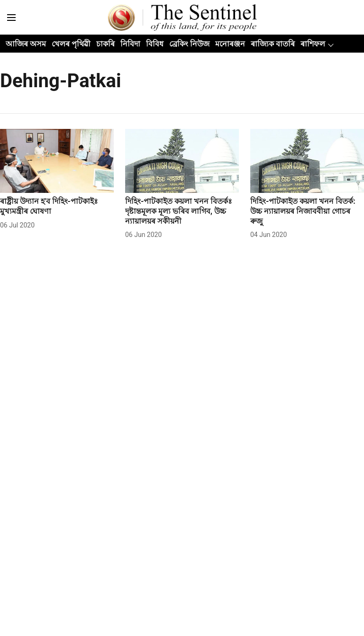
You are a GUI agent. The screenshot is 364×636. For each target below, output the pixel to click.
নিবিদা (130, 44)
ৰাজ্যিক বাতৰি (273, 44)
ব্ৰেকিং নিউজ (189, 44)
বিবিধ (155, 44)
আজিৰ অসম (26, 44)
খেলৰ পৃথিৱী (71, 44)
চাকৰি (105, 44)
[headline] (57, 207)
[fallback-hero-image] (57, 161)
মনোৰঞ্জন (230, 44)
